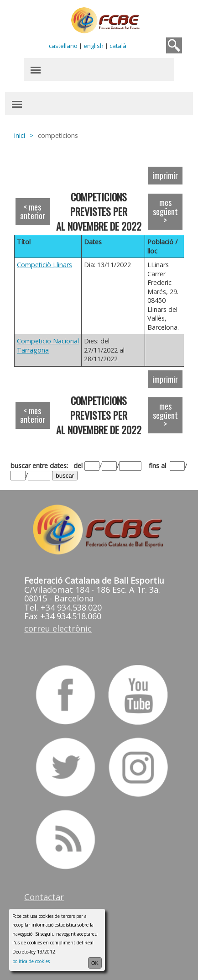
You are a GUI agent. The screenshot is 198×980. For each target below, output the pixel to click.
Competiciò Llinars (44, 265)
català (118, 46)
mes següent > (165, 211)
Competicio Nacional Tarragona (48, 345)
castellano (63, 46)
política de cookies (31, 961)
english (94, 46)
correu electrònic (58, 628)
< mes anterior (33, 211)
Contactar (44, 897)
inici (20, 135)
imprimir (165, 175)
